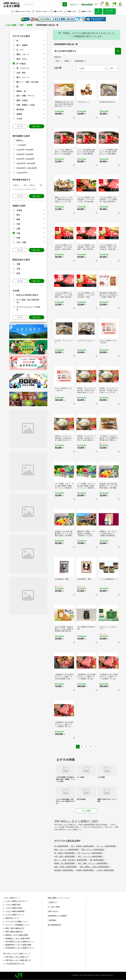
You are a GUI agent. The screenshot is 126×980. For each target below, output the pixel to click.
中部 (18, 224)
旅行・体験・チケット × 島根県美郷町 (93, 863)
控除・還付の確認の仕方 (15, 928)
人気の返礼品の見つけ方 (15, 964)
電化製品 (20, 109)
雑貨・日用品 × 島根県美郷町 (66, 867)
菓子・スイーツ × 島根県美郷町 (90, 856)
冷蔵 (18, 264)
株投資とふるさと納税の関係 (17, 935)
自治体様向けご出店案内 (57, 916)
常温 (18, 273)
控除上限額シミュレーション (59, 898)
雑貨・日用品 (22, 100)
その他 (19, 119)
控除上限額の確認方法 (14, 932)
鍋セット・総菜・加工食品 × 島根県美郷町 (71, 860)
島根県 (30, 25)
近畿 (18, 229)
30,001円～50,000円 (25, 154)
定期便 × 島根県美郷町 (85, 870)
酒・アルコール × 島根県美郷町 (90, 853)
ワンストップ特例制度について (17, 925)
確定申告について (12, 918)
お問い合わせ (53, 911)
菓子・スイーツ (23, 77)
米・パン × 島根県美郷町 (106, 846)
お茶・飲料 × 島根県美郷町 (65, 856)
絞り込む (37, 126)
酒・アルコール (23, 68)
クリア (20, 126)
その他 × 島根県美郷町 (105, 870)
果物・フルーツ (23, 54)
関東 (18, 219)
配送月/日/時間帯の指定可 (27, 295)
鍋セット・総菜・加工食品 (27, 82)
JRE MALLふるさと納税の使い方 (18, 960)
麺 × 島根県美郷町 (97, 860)
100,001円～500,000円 (26, 163)
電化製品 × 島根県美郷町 (64, 870)
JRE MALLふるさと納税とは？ (17, 957)
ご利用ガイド (53, 902)
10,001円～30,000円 (25, 150)
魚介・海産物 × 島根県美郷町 (83, 846)
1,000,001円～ (22, 173)
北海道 (19, 210)
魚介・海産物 (22, 45)
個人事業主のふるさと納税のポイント (20, 942)
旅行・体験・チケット (26, 96)
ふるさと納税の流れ (13, 905)
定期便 (19, 114)
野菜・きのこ (22, 59)
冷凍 (18, 269)
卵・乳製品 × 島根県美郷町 (65, 853)
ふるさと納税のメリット (15, 915)
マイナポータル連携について (17, 922)
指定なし (20, 140)
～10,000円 (21, 145)
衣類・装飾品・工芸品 (26, 105)
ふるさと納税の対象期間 (15, 911)
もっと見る (86, 811)
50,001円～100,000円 (25, 159)
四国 (18, 238)
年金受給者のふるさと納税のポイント (20, 948)
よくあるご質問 (54, 907)
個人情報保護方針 (55, 925)
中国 (21, 25)
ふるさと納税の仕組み (14, 908)
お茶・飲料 (21, 73)
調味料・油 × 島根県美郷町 (65, 863)
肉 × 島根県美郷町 (61, 846)
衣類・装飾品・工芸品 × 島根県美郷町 (95, 867)
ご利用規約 (52, 920)
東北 (18, 215)
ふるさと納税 (11, 25)
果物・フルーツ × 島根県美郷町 (67, 850)
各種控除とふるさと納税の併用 (17, 938)
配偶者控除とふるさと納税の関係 (18, 945)
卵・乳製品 (21, 64)
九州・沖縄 (21, 242)
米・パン (20, 50)
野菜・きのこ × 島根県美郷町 (93, 850)
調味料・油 (21, 91)
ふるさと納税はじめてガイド (17, 901)
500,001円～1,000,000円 (27, 168)
